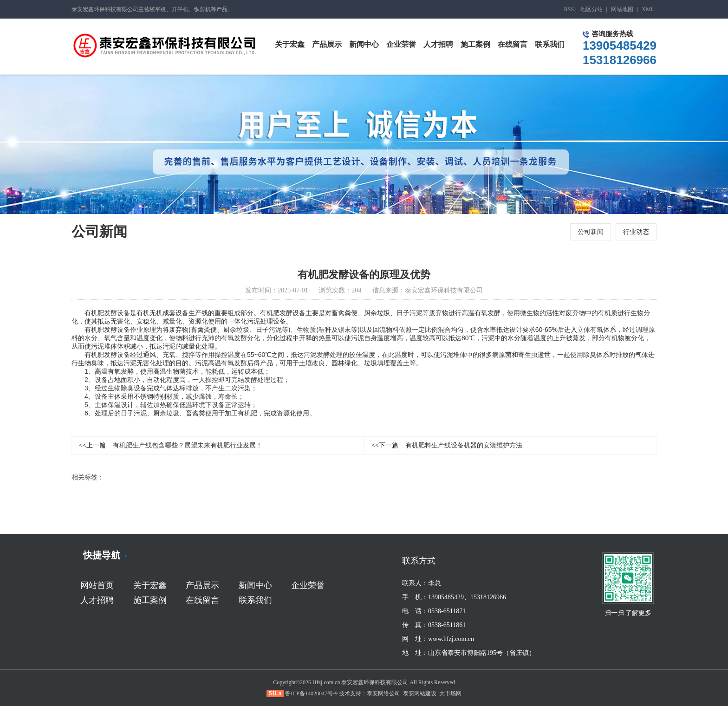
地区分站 (591, 9)
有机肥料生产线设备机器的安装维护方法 (447, 446)
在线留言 (202, 600)
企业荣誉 (308, 585)
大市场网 (450, 693)
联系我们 (255, 600)
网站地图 (622, 9)
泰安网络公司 (383, 693)
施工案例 (150, 600)
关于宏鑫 (150, 585)
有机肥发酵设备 (107, 313)
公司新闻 (591, 232)
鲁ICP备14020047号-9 (311, 693)
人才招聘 (97, 600)
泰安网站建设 (420, 693)
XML (648, 9)
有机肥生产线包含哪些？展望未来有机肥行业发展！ (171, 446)
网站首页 (97, 585)
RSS (569, 9)
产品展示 (202, 585)
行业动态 (636, 232)
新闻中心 (255, 585)
